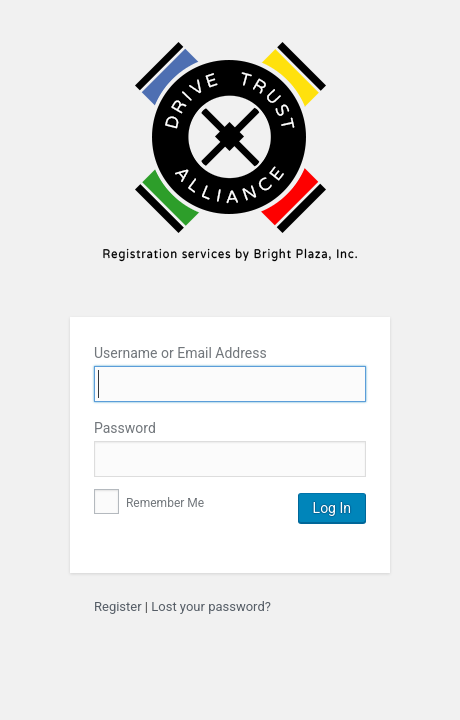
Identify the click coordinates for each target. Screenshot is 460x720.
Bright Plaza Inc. (230, 164)
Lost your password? (211, 606)
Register (118, 606)
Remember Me (149, 503)
